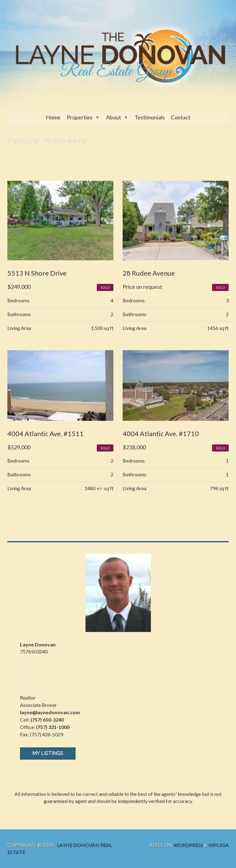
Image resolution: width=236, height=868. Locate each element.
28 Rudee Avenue (149, 273)
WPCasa (218, 845)
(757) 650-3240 (47, 720)
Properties (80, 117)
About (114, 117)
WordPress (188, 845)
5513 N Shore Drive (37, 273)
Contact (181, 117)
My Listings (48, 753)
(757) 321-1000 (53, 727)
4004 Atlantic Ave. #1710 (161, 434)
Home (53, 117)
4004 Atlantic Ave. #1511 (45, 434)
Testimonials (150, 117)
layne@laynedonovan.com (50, 712)
